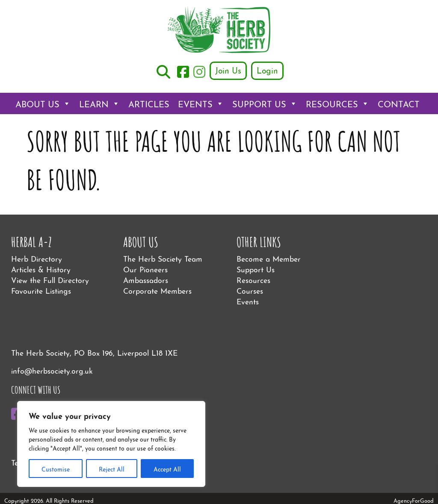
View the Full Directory (50, 279)
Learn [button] (99, 103)
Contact (399, 103)
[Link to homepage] (219, 31)
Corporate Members (157, 290)
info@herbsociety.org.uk (52, 370)
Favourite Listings (41, 290)
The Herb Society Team (163, 258)
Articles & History (41, 269)
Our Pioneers (145, 269)
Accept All (167, 469)
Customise (56, 469)
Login (267, 70)
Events (201, 103)
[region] (111, 444)
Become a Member (269, 258)
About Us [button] (43, 103)
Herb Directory (37, 258)
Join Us (228, 70)
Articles (149, 103)
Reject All (112, 469)
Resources (337, 103)
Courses (250, 290)
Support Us (265, 103)
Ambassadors (146, 279)
